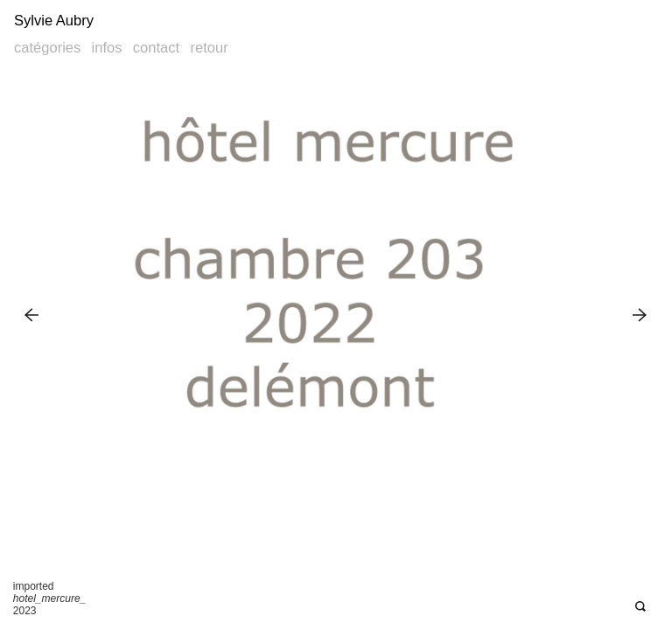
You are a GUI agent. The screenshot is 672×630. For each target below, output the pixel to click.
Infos (107, 48)
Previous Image (32, 315)
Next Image (640, 315)
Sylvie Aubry (54, 21)
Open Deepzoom (640, 607)
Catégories (47, 48)
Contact (156, 48)
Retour (209, 48)
